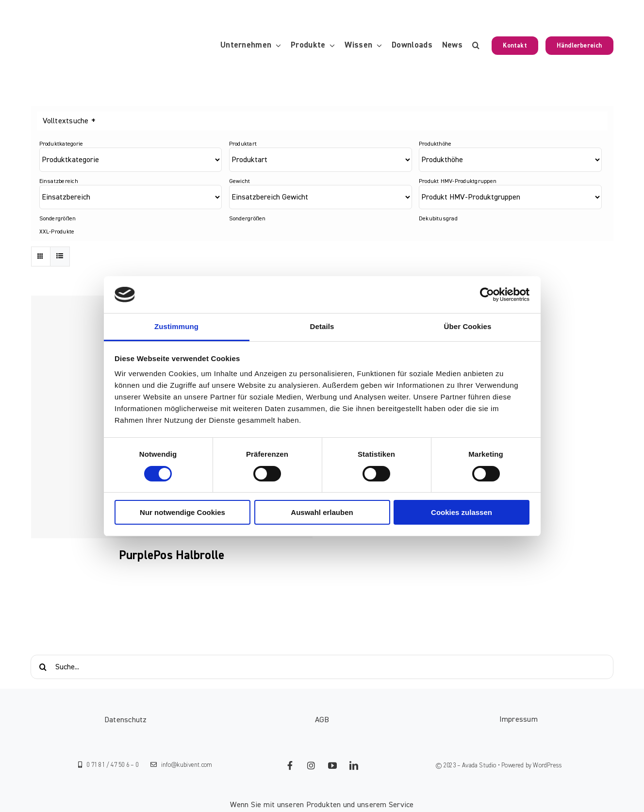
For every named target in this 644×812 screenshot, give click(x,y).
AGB (322, 720)
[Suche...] (322, 667)
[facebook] (290, 765)
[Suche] (43, 667)
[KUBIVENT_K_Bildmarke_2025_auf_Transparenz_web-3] (98, 46)
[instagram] (311, 765)
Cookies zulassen (462, 512)
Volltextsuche (69, 121)
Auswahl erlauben (322, 512)
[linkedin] (354, 765)
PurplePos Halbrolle (172, 555)
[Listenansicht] (60, 257)
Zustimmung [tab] (176, 326)
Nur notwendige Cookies (182, 512)
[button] (476, 46)
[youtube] (332, 765)
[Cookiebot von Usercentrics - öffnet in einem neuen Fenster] (487, 295)
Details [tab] (322, 326)
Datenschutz (126, 720)
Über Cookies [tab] (468, 326)
